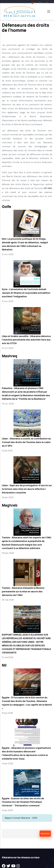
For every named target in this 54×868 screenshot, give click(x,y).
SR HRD (48, 188)
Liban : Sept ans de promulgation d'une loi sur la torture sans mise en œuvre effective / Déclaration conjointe (27, 489)
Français (43, 3)
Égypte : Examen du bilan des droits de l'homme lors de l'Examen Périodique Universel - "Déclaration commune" (23, 802)
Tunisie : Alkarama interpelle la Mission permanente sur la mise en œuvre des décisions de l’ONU (23, 591)
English (37, 3)
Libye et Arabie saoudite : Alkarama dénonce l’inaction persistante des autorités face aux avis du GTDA (26, 340)
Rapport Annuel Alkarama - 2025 (21, 818)
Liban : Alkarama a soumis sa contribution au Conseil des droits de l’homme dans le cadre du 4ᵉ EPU (26, 442)
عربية (50, 3)
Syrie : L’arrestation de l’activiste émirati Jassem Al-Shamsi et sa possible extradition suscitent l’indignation (26, 293)
